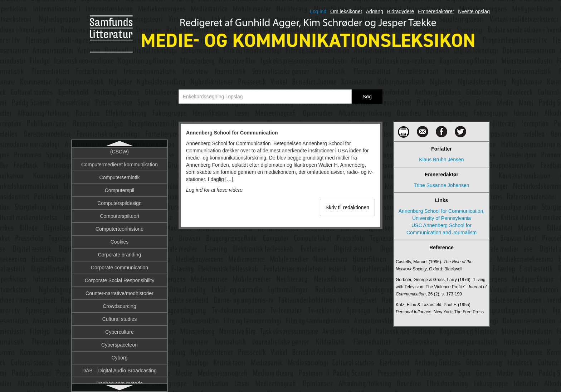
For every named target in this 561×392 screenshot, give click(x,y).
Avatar (119, 304)
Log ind (318, 11)
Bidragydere (401, 11)
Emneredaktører (436, 11)
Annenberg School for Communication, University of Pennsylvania (442, 215)
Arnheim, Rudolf (119, 201)
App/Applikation (119, 175)
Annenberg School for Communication (120, 158)
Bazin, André (119, 355)
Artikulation (119, 226)
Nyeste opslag (474, 11)
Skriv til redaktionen (347, 207)
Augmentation (119, 239)
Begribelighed (119, 381)
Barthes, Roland (119, 342)
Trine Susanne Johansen (441, 185)
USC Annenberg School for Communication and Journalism (442, 229)
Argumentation (119, 188)
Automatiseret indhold (119, 278)
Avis (119, 317)
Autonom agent (120, 291)
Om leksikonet (346, 11)
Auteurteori (119, 265)
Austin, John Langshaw (120, 252)
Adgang (375, 11)
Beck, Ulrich (120, 368)
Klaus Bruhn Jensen (441, 160)
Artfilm (119, 214)
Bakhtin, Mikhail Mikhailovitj (119, 329)
